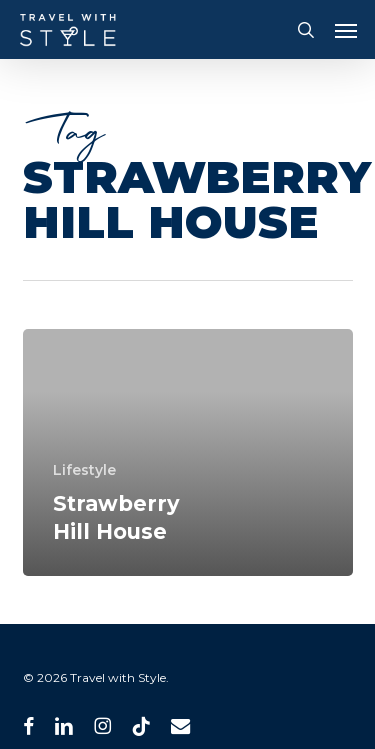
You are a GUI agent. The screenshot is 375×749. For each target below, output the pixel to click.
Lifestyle (84, 470)
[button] (346, 30)
